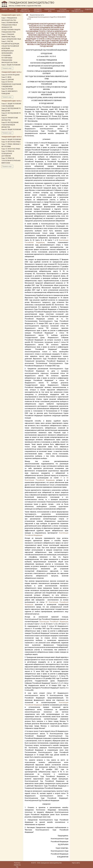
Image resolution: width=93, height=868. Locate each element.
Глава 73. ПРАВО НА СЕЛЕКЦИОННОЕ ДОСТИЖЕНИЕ (8, 154)
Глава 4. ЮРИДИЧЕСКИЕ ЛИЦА (11, 39)
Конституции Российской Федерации (40, 480)
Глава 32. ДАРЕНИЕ (8, 80)
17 (61, 478)
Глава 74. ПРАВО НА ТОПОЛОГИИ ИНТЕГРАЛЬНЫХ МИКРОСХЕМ (11, 161)
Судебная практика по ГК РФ (77, 10)
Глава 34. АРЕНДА (7, 89)
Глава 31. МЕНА (6, 77)
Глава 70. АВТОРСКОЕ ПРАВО (11, 142)
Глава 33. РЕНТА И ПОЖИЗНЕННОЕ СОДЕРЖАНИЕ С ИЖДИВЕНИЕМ (11, 84)
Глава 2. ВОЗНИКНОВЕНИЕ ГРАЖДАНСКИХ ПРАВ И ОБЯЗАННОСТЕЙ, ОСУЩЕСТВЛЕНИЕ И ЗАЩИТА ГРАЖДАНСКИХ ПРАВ (11, 27)
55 (67, 478)
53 (47, 602)
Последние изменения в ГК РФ (63, 10)
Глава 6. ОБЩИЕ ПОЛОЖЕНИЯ (11, 65)
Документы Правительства (25, 10)
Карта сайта (76, 863)
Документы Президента (38, 10)
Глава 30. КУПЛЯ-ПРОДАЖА (11, 75)
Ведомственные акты (50, 10)
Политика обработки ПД (17, 865)
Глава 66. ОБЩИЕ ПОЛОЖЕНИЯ (11, 129)
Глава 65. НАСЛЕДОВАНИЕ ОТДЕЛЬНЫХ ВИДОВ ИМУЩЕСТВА (10, 125)
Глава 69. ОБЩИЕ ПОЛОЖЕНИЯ (11, 139)
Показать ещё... (7, 68)
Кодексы (4, 9)
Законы (11, 9)
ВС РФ (16, 10)
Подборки (88, 9)
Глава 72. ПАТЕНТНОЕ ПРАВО (11, 149)
